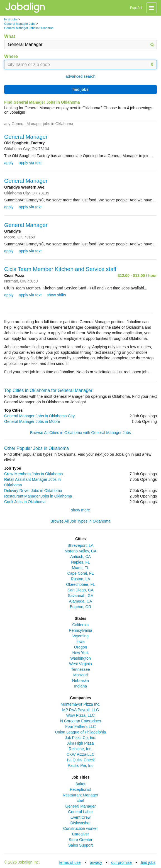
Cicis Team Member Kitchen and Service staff (60, 269)
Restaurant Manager (80, 795)
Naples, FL (80, 562)
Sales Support (80, 845)
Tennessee (80, 669)
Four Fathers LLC (80, 726)
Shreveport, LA (80, 545)
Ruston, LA (80, 579)
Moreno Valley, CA (81, 551)
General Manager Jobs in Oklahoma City (39, 416)
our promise (121, 862)
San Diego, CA (81, 590)
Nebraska (80, 681)
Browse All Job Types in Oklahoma (80, 521)
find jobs (80, 89)
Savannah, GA (80, 596)
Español (136, 8)
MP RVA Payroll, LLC (80, 710)
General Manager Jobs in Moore (32, 421)
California (80, 625)
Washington (80, 658)
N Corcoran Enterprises (80, 721)
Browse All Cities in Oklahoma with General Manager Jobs (80, 433)
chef (80, 801)
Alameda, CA (80, 601)
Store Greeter (81, 840)
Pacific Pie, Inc (80, 765)
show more (80, 510)
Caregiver (81, 834)
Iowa (80, 642)
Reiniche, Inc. (81, 749)
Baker (81, 784)
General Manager (26, 137)
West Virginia (80, 664)
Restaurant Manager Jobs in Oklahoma (38, 496)
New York (80, 653)
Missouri (80, 675)
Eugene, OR (80, 607)
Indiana (80, 686)
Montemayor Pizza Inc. (80, 704)
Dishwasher (80, 823)
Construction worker (81, 828)
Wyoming (80, 636)
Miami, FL (80, 568)
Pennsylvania (80, 630)
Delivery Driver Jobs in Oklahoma (33, 491)
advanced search (81, 76)
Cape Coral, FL (81, 573)
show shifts (56, 295)
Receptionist (80, 789)
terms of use (70, 862)
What (10, 36)
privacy (96, 862)
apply (9, 163)
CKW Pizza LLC (80, 754)
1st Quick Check (80, 760)
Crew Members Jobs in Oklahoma (34, 474)
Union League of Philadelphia (81, 732)
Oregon (81, 647)
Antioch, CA (80, 557)
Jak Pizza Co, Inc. (80, 738)
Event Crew (80, 817)
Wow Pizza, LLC (80, 715)
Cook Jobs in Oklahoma (25, 502)
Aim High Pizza (81, 743)
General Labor (80, 812)
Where (11, 56)
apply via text (30, 163)
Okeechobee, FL (80, 584)
